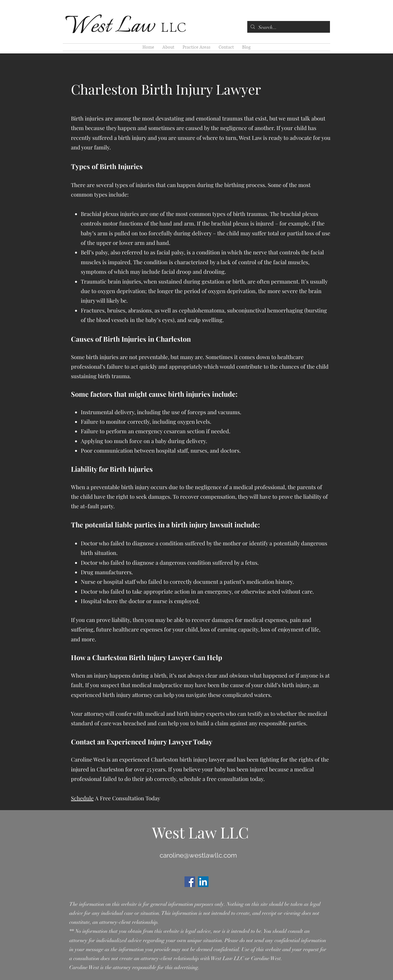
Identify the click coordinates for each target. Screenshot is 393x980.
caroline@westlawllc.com (198, 855)
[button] (196, 47)
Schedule (82, 798)
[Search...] (288, 28)
